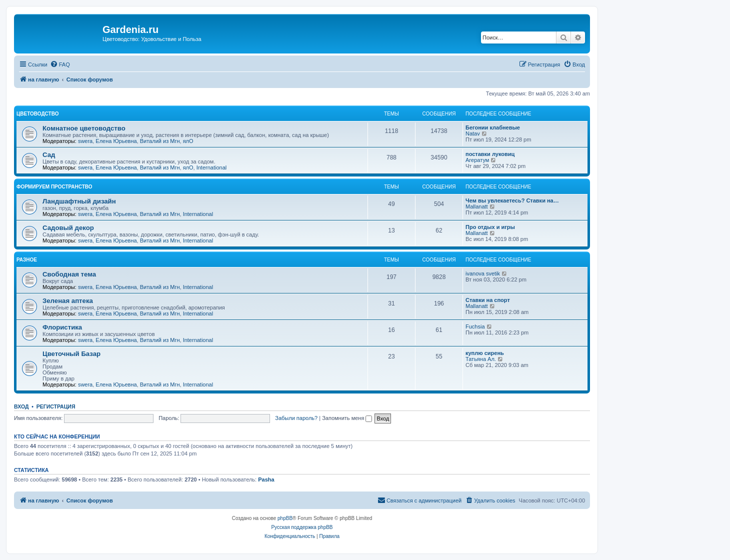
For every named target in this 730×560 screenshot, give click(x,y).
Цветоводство (37, 114)
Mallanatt (477, 206)
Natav (473, 133)
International (212, 167)
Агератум (477, 160)
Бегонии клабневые (493, 127)
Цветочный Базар (71, 354)
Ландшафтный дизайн (79, 201)
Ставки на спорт (488, 300)
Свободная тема (69, 274)
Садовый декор (68, 228)
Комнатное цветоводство (84, 128)
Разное (27, 260)
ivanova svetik (483, 273)
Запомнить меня (347, 418)
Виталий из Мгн (160, 141)
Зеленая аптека (68, 301)
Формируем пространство (54, 187)
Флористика (62, 327)
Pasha (266, 479)
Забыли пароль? (296, 418)
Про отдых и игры (490, 227)
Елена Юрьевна (116, 141)
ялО (188, 141)
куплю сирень (485, 353)
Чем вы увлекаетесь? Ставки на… (512, 200)
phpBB (285, 518)
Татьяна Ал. (481, 359)
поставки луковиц (490, 154)
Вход (21, 406)
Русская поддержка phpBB (302, 527)
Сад (49, 155)
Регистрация (56, 406)
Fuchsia (475, 326)
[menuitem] (60, 64)
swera (85, 141)
